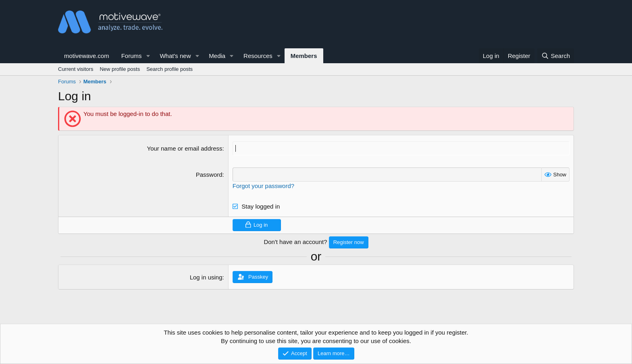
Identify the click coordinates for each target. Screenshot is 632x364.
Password (209, 175)
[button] (148, 56)
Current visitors (76, 69)
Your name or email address (185, 148)
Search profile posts (169, 69)
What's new (175, 56)
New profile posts (120, 69)
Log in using (206, 277)
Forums (132, 56)
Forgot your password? (263, 186)
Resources (258, 56)
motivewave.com (87, 56)
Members (304, 56)
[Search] (556, 56)
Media (217, 56)
